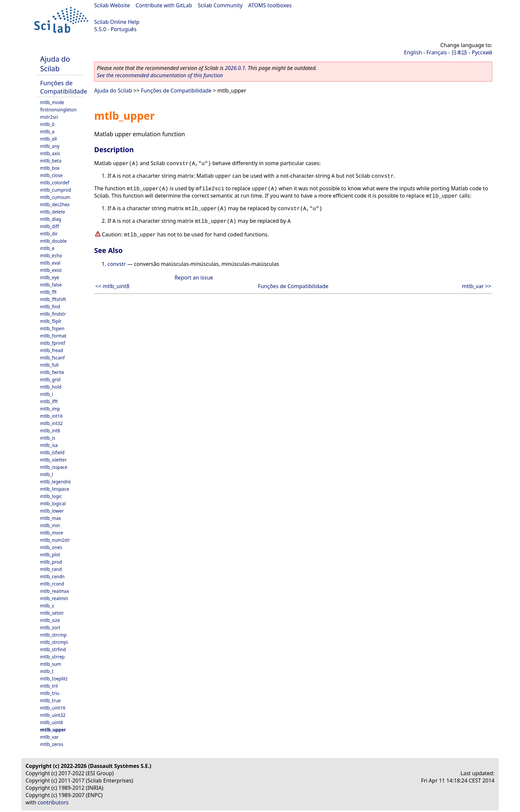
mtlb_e (47, 248)
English (413, 52)
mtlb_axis (50, 153)
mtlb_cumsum (55, 197)
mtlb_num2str (55, 540)
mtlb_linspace (55, 489)
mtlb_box (50, 168)
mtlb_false (51, 285)
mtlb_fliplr (51, 321)
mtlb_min (50, 525)
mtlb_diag (51, 219)
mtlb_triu (50, 693)
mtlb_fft (48, 292)
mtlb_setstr (52, 613)
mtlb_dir (49, 234)
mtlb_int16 (51, 416)
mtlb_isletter (53, 460)
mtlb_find (50, 307)
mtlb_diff (50, 226)
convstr (117, 264)
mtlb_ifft (49, 401)
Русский (482, 52)
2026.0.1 (235, 68)
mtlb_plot (50, 555)
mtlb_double (53, 241)
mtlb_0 (47, 124)
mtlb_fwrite (52, 372)
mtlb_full (49, 365)
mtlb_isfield (52, 452)
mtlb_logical (53, 503)
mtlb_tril (49, 686)
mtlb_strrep (52, 657)
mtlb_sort (50, 627)
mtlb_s (47, 606)
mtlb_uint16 (53, 708)
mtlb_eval (50, 263)
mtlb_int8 (50, 431)
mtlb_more (52, 533)
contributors (53, 802)
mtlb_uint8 (52, 722)
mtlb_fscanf (52, 358)
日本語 (459, 52)
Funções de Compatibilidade (64, 87)
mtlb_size (50, 620)
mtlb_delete (53, 212)
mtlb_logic (51, 496)
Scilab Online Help (117, 22)
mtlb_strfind (53, 649)
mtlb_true (50, 700)
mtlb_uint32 (53, 715)
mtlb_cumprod (56, 190)
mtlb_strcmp (53, 635)
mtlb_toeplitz (54, 679)
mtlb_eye (50, 277)
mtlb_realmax (55, 591)
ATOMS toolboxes (270, 5)
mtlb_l (47, 474)
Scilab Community (220, 5)
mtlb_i (47, 394)
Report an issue (194, 278)
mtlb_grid (50, 379)
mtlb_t (47, 671)
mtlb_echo (51, 255)
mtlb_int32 (51, 423)
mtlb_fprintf (53, 343)
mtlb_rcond (52, 584)
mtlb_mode (52, 102)
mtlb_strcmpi (54, 642)
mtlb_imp (50, 409)
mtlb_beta (51, 161)
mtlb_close (51, 175)
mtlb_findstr (53, 314)
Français (437, 52)
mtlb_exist (51, 270)
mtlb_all (48, 139)
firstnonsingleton (58, 110)
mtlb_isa (49, 445)
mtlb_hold (51, 387)
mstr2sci (49, 117)
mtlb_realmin (54, 598)
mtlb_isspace (54, 467)
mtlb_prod (51, 562)
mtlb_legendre (56, 482)
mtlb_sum (51, 664)
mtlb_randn (52, 576)
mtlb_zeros (52, 744)
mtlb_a (47, 131)
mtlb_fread (52, 350)
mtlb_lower (52, 511)
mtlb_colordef (55, 183)
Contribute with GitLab (164, 5)
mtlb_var (49, 737)
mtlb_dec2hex (55, 204)
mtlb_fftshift (53, 299)
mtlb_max (51, 518)
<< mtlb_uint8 (112, 286)
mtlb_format (53, 336)
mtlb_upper (53, 730)
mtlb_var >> (477, 286)
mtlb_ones (51, 547)
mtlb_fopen (52, 328)
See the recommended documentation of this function (160, 75)
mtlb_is (48, 438)
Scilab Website (112, 5)
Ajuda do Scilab (55, 64)
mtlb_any (50, 146)
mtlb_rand (51, 569)
